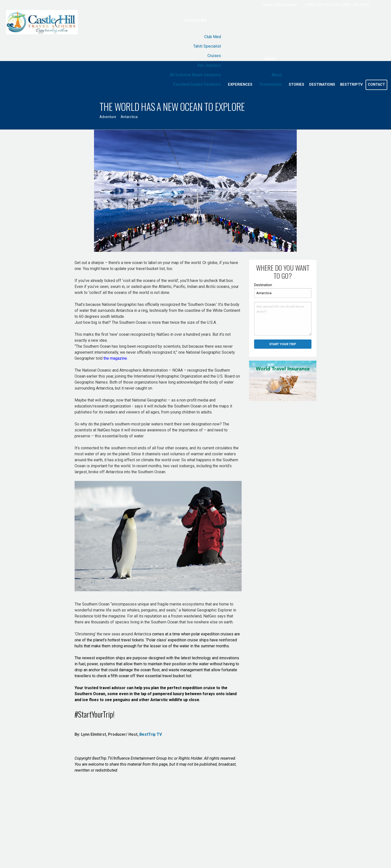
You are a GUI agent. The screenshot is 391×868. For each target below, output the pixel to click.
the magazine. (116, 358)
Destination (263, 285)
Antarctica (129, 117)
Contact (376, 85)
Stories (296, 85)
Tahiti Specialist (207, 46)
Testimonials (271, 84)
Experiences (240, 85)
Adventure (108, 117)
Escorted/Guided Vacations (197, 84)
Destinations (322, 85)
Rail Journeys (209, 65)
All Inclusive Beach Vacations (195, 75)
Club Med (213, 37)
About (270, 59)
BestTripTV (351, 85)
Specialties (195, 21)
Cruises (214, 56)
